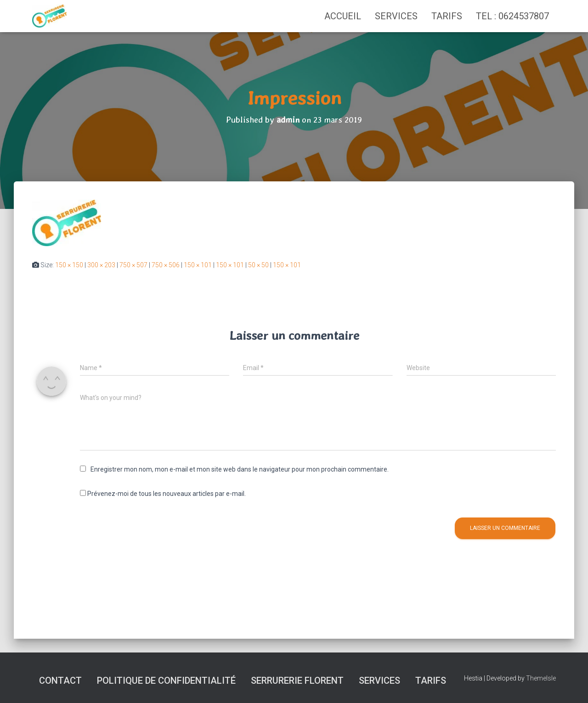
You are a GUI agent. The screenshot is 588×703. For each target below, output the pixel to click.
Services (396, 16)
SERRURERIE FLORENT (297, 681)
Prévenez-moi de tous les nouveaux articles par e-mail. (167, 494)
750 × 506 (166, 265)
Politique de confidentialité (166, 681)
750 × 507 (133, 265)
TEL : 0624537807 (512, 16)
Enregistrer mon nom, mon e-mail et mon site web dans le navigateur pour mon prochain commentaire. (240, 469)
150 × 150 (69, 265)
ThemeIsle (541, 678)
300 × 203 (101, 265)
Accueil (343, 16)
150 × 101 (198, 265)
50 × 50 (258, 265)
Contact (60, 681)
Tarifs (447, 16)
